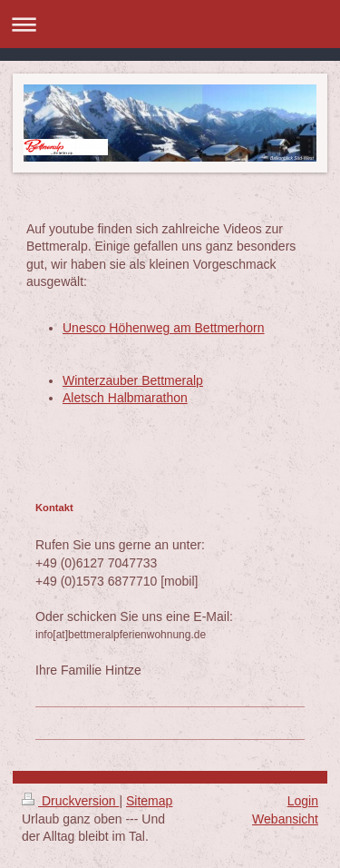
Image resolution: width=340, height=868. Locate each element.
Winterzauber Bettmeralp (133, 380)
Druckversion (70, 801)
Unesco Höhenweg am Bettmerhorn (164, 328)
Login (303, 801)
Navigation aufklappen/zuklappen (170, 24)
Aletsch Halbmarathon (125, 398)
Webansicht (285, 819)
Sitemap (149, 801)
